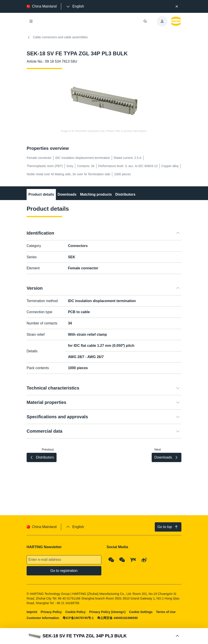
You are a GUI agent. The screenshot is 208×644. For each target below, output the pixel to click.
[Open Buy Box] (104, 636)
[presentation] (75, 6)
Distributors (125, 194)
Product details (41, 194)
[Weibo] (144, 560)
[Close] (177, 6)
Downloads (67, 194)
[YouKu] (133, 560)
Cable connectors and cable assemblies (57, 37)
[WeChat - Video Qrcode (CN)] (122, 560)
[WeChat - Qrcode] (111, 560)
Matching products (96, 194)
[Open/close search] (145, 21)
